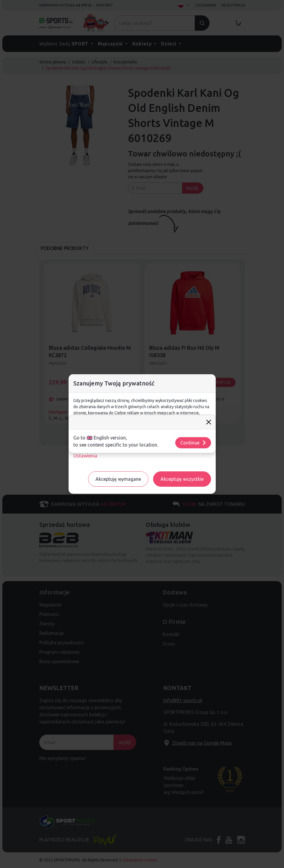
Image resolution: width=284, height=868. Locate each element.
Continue (193, 443)
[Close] (209, 422)
